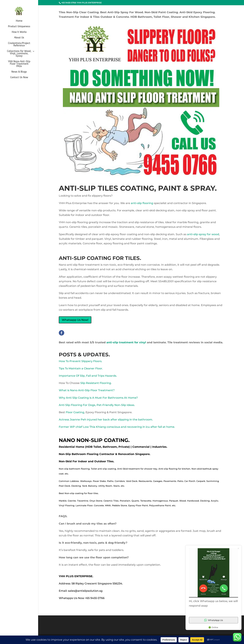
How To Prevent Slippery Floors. (80, 361)
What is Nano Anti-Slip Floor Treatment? (87, 390)
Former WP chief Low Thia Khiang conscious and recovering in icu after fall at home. (117, 427)
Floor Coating (75, 412)
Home (19, 21)
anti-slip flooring (142, 203)
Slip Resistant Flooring (96, 383)
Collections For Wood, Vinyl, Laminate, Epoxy (19, 54)
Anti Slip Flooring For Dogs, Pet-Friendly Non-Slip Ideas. (97, 405)
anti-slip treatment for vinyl (126, 342)
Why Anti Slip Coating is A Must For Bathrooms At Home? (98, 398)
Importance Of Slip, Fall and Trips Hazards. (88, 376)
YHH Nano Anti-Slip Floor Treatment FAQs (19, 64)
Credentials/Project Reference (19, 45)
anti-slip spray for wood (203, 234)
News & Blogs (19, 72)
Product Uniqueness (19, 27)
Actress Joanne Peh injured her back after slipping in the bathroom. (106, 420)
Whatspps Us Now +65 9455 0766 (82, 598)
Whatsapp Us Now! (75, 320)
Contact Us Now (19, 78)
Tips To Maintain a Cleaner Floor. (81, 368)
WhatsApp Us (213, 620)
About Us (19, 38)
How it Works (19, 32)
